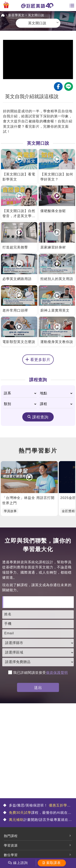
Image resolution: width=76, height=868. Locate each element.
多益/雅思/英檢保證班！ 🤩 (37, 806)
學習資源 (11, 845)
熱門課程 (11, 836)
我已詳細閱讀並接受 (38, 673)
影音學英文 (16, 15)
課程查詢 (40, 417)
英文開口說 (36, 15)
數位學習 (11, 855)
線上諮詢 (20, 863)
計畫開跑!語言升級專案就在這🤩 (37, 820)
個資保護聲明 (57, 673)
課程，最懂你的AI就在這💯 (37, 813)
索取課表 (54, 863)
